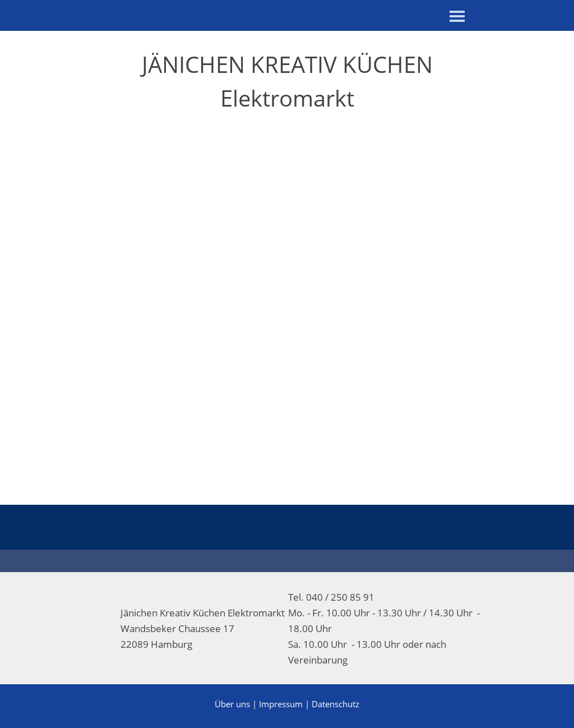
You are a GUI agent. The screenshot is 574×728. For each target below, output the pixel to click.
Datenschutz (335, 704)
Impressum (281, 704)
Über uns (232, 704)
